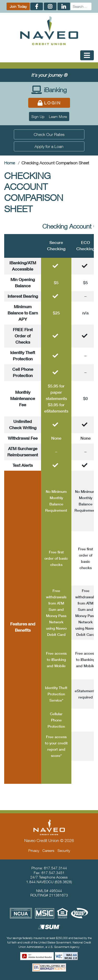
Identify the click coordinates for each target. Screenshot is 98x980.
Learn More (58, 116)
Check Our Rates (49, 134)
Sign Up (38, 116)
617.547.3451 (53, 873)
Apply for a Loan (49, 146)
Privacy (34, 850)
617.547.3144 (55, 868)
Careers (48, 850)
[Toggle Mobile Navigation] (87, 55)
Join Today (18, 6)
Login (49, 103)
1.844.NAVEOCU (40, 882)
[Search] (81, 6)
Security (64, 850)
